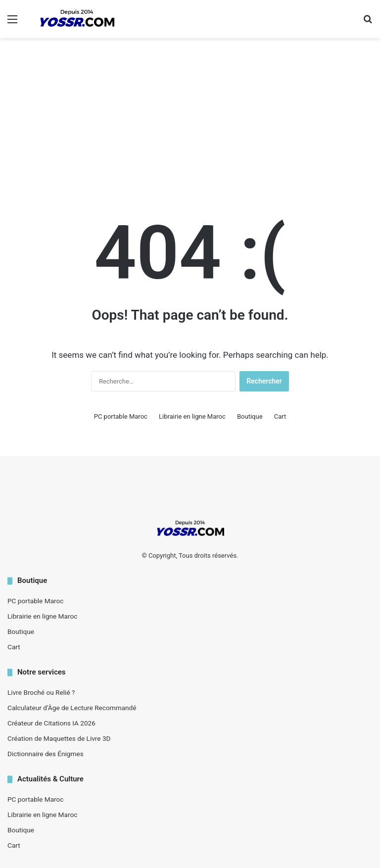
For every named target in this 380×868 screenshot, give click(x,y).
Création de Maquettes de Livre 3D (59, 738)
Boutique (250, 416)
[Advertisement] (190, 117)
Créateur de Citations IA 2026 (51, 723)
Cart (280, 416)
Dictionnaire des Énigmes (46, 754)
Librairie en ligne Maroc (192, 416)
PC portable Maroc (121, 416)
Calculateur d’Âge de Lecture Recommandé (72, 708)
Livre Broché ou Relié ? (41, 692)
